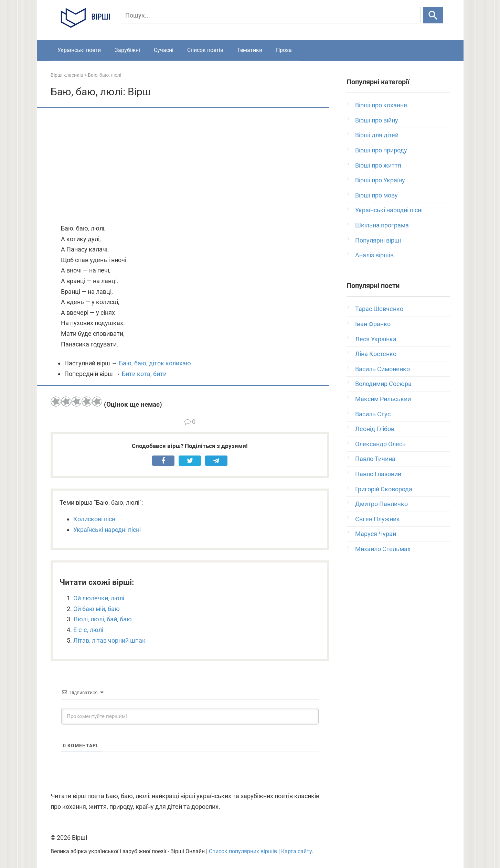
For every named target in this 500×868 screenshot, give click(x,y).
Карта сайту (296, 851)
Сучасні (164, 50)
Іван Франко (373, 324)
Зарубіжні (127, 50)
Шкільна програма (382, 225)
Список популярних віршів (243, 851)
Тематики (250, 50)
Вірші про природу (381, 150)
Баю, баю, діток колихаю (155, 363)
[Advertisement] (190, 167)
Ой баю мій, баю (97, 609)
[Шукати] (433, 15)
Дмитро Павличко (381, 504)
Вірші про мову (376, 195)
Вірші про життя (378, 165)
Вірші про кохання (381, 105)
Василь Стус (373, 414)
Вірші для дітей (377, 135)
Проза (284, 50)
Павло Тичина (375, 459)
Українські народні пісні (107, 530)
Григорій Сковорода (384, 489)
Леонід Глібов (375, 429)
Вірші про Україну (380, 180)
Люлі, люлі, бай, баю (103, 619)
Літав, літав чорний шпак (109, 640)
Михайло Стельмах (383, 549)
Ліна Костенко (376, 354)
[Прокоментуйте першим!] (190, 716)
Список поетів (205, 50)
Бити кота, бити (144, 374)
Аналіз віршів (374, 255)
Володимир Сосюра (383, 384)
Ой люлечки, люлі (99, 598)
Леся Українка (376, 339)
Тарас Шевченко (379, 309)
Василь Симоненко (382, 369)
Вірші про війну (377, 120)
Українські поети (79, 50)
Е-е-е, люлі (88, 630)
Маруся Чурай (376, 534)
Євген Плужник (377, 519)
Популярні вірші (378, 240)
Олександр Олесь (380, 444)
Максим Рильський (383, 399)
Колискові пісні (95, 519)
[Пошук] (271, 15)
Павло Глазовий (378, 474)
